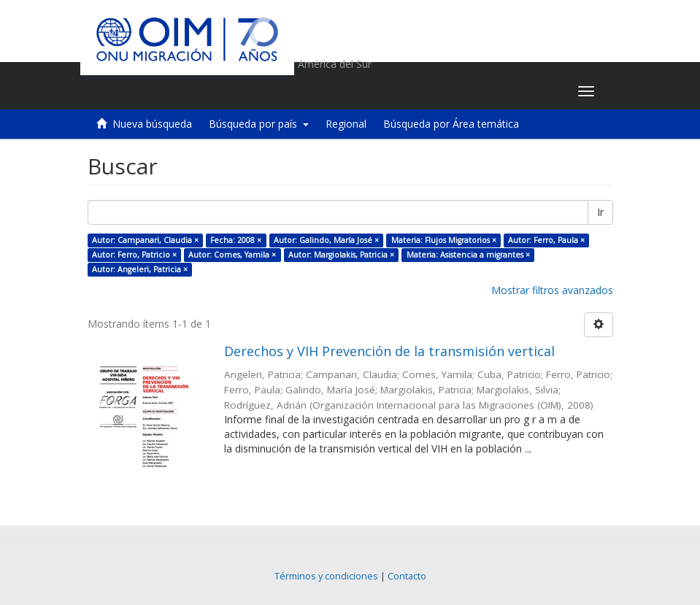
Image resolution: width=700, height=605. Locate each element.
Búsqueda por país (259, 124)
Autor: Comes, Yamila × (232, 255)
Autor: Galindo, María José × (326, 240)
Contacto (407, 576)
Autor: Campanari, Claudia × (145, 240)
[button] (476, 91)
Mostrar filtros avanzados (552, 290)
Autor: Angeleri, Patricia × (140, 269)
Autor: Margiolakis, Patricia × (341, 255)
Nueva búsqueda (152, 124)
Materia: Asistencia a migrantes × (468, 255)
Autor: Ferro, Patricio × (134, 255)
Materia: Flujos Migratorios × (444, 240)
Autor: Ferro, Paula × (546, 240)
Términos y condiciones (326, 576)
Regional (346, 124)
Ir (600, 212)
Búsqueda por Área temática (451, 124)
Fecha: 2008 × (236, 240)
